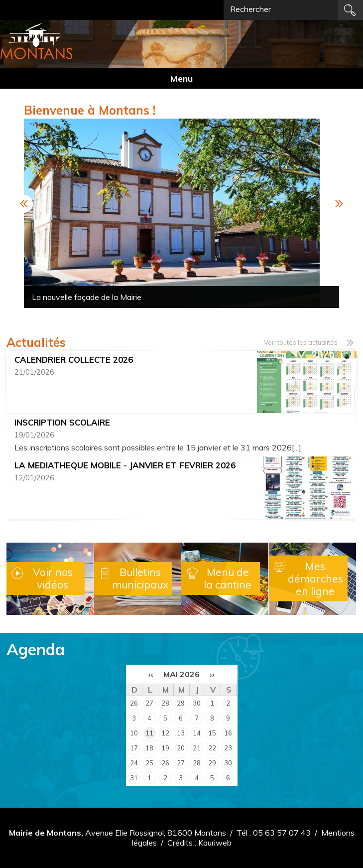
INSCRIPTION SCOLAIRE (62, 422)
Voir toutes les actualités (301, 342)
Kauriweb (215, 843)
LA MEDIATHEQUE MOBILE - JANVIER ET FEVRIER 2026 (125, 465)
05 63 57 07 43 (282, 833)
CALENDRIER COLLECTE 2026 (74, 360)
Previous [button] (24, 204)
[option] (182, 213)
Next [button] (339, 204)
